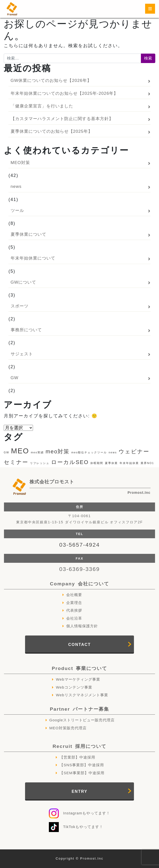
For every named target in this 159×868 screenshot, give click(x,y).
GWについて (24, 282)
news (16, 186)
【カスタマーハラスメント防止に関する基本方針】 (62, 119)
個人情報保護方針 (82, 626)
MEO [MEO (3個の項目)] (20, 451)
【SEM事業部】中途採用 (82, 773)
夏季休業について (29, 234)
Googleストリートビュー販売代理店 (82, 720)
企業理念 (74, 603)
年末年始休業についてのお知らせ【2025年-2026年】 (64, 93)
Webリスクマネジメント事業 (82, 695)
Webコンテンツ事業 (74, 687)
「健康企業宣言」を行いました (42, 106)
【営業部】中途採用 (77, 757)
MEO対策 (20, 163)
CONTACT (79, 645)
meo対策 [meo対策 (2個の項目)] (58, 451)
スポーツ (20, 306)
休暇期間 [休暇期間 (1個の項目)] (97, 463)
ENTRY (80, 791)
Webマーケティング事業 (78, 679)
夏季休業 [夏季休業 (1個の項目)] (111, 463)
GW (15, 378)
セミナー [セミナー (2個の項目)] (16, 462)
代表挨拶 (74, 610)
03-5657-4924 (79, 545)
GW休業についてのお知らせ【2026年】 (51, 80)
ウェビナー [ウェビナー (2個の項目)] (134, 451)
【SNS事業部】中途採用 (82, 765)
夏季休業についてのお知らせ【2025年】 (52, 131)
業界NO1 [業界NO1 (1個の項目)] (147, 463)
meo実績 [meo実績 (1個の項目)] (37, 452)
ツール (17, 210)
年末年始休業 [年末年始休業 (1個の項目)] (129, 463)
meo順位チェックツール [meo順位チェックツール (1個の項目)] (89, 452)
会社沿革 (74, 618)
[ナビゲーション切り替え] (150, 9)
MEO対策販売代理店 (68, 728)
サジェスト (22, 354)
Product (79, 668)
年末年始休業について (33, 258)
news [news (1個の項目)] (113, 452)
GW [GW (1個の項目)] (6, 452)
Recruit (79, 746)
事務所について (26, 330)
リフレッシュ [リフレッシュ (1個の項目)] (40, 463)
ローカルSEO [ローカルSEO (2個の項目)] (70, 462)
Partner (79, 709)
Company (79, 584)
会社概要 (74, 595)
